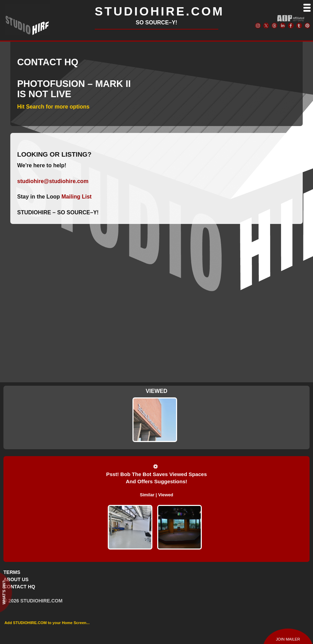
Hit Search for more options (53, 107)
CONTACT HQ (19, 587)
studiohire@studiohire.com (53, 181)
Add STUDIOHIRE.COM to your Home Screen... (47, 623)
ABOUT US (16, 579)
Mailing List (77, 197)
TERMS (12, 572)
